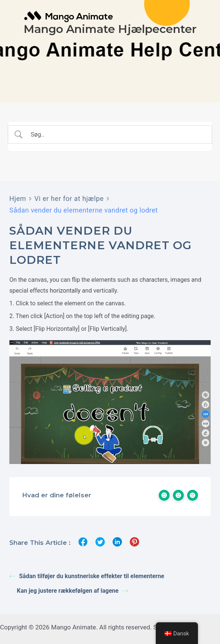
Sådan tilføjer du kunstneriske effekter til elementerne (87, 576)
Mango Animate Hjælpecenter (110, 29)
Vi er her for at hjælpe (69, 199)
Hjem (18, 199)
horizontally (65, 291)
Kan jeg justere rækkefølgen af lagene (72, 591)
